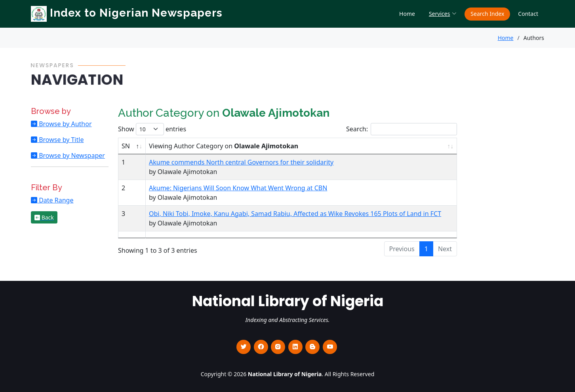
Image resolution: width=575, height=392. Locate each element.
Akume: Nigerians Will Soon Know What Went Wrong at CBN (238, 188)
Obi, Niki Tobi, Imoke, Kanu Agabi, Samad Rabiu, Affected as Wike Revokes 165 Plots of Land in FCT (295, 214)
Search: (402, 129)
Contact (528, 14)
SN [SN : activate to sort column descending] (126, 146)
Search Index (487, 14)
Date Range (55, 200)
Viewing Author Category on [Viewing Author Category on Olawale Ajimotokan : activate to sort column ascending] (224, 146)
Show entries (152, 129)
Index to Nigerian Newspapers (127, 13)
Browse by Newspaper (71, 155)
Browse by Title (60, 140)
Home (407, 14)
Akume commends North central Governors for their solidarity (241, 162)
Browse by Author (65, 124)
